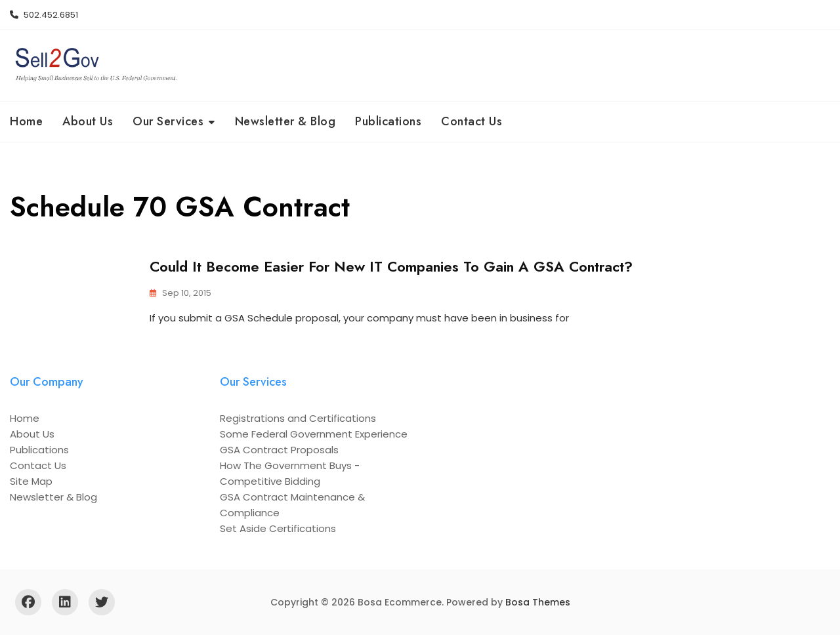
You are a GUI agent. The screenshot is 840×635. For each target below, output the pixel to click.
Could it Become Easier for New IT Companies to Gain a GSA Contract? (391, 266)
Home (26, 121)
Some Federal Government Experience (314, 434)
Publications (388, 121)
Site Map (31, 481)
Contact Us (472, 121)
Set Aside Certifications (278, 528)
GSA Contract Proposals (279, 450)
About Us (88, 121)
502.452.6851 (44, 15)
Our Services (168, 121)
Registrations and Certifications (298, 418)
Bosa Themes (538, 602)
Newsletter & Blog (285, 121)
